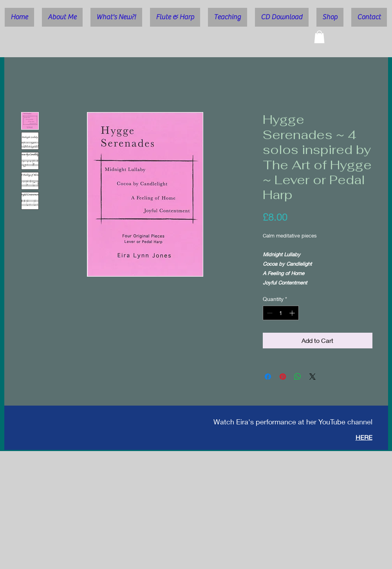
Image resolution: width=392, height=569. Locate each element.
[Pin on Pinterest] (283, 377)
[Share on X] (313, 377)
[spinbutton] (281, 313)
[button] (319, 37)
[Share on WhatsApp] (298, 377)
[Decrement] (269, 313)
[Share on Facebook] (268, 377)
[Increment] (293, 313)
